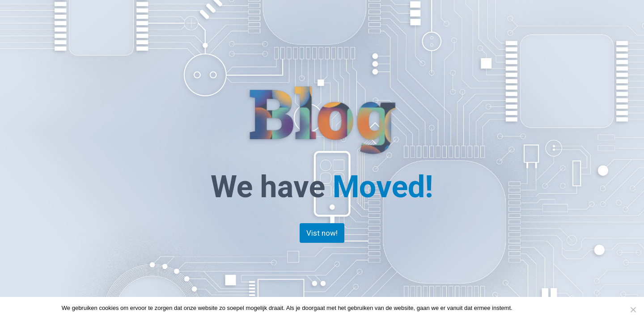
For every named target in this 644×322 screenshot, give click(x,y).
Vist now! (322, 233)
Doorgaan (530, 308)
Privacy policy (565, 308)
